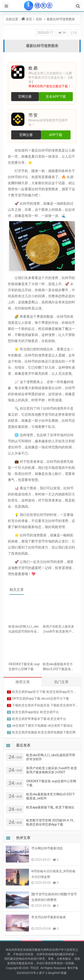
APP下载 (56, 135)
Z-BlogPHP (53, 973)
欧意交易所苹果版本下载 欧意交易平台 (39, 717)
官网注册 (25, 97)
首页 (29, 19)
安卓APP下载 (56, 97)
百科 (39, 19)
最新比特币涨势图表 (61, 19)
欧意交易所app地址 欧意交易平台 (36, 710)
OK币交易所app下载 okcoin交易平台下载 (41, 696)
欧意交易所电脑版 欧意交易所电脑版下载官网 (44, 730)
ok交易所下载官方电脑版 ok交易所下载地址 (43, 723)
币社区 (35, 968)
